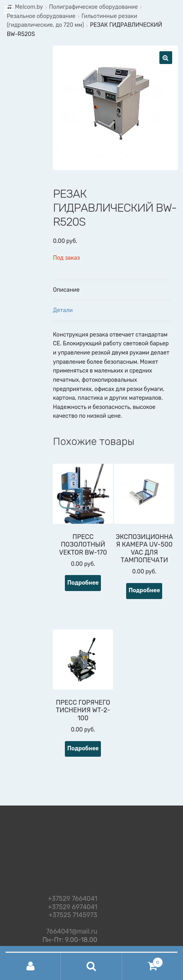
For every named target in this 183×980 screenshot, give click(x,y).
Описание (66, 290)
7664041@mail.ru (72, 930)
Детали (63, 310)
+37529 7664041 (73, 899)
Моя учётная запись (30, 966)
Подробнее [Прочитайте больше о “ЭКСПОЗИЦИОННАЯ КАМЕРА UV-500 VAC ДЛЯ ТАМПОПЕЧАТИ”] (144, 590)
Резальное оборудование (41, 16)
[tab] (112, 291)
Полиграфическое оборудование (93, 7)
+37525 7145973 (73, 915)
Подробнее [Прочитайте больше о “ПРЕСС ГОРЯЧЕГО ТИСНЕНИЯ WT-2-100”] (83, 749)
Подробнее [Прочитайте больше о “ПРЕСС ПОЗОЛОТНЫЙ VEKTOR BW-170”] (83, 583)
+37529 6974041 (73, 907)
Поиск (91, 966)
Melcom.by (29, 7)
